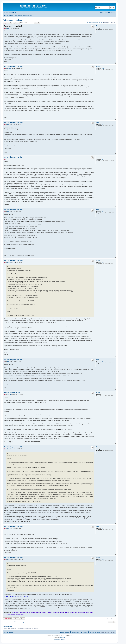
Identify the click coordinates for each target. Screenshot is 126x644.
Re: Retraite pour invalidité (13, 66)
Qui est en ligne (7, 626)
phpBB (55, 636)
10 (102, 28)
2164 (103, 68)
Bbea (97, 26)
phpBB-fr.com (62, 638)
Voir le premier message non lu (94, 22)
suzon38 (98, 392)
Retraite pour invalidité (13, 20)
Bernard (98, 66)
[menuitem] (14, 13)
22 (102, 159)
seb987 (98, 157)
